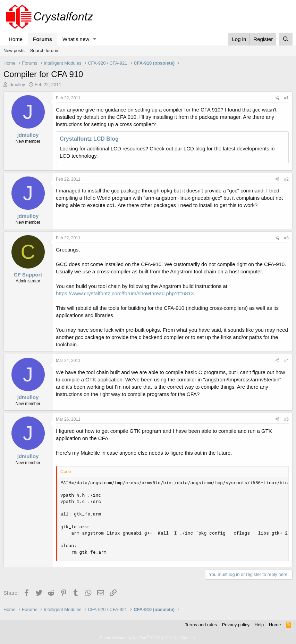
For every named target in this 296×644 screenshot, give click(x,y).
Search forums (45, 51)
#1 (286, 98)
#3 (286, 238)
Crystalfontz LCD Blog (89, 139)
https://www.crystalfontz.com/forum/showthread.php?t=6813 (125, 293)
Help (259, 625)
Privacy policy (236, 625)
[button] (95, 39)
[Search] (286, 39)
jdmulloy (17, 85)
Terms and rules (201, 625)
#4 (286, 361)
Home (16, 39)
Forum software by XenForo (148, 638)
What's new (76, 39)
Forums (43, 39)
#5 (286, 419)
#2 (286, 179)
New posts (14, 51)
